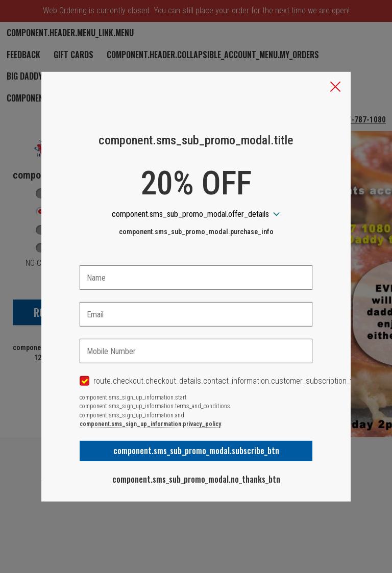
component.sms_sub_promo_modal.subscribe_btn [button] (196, 451)
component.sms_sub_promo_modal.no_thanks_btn (196, 479)
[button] (335, 87)
